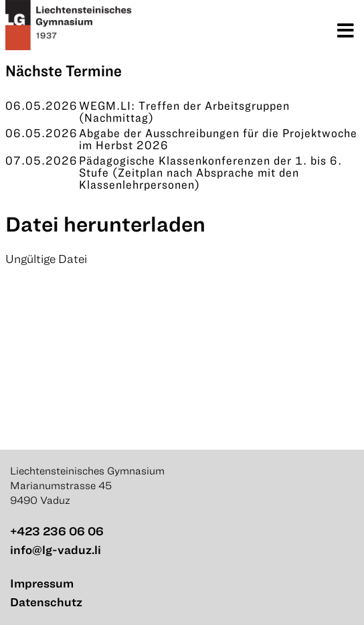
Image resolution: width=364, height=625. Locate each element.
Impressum (42, 583)
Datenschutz (46, 602)
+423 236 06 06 (57, 531)
